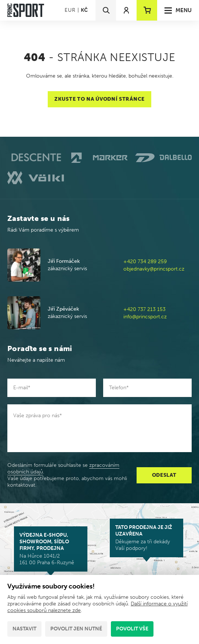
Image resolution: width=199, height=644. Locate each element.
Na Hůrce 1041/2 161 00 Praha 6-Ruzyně (51, 549)
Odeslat (164, 475)
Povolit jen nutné (76, 629)
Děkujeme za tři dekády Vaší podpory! (146, 538)
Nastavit (24, 629)
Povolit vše (132, 629)
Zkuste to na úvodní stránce (99, 99)
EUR (70, 10)
